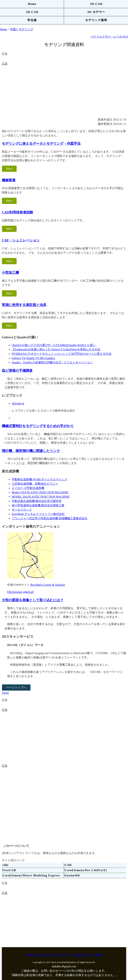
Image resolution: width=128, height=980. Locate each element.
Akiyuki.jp (18, 403)
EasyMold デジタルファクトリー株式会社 (38, 514)
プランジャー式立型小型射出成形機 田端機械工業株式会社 (50, 518)
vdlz (5, 865)
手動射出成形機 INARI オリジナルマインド (39, 479)
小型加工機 (10, 273)
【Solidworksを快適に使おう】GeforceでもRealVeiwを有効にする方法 (56, 349)
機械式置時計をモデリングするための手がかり (38, 426)
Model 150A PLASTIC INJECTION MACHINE (40, 492)
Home (32, 4)
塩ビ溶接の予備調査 (17, 371)
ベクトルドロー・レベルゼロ (109, 37)
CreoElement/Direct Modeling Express (31, 875)
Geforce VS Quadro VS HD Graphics (33, 358)
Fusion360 (72, 875)
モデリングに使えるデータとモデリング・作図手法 (41, 144)
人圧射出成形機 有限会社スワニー (35, 484)
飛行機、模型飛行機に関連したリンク (31, 451)
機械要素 (9, 180)
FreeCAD (9, 870)
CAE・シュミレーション (21, 240)
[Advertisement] (64, 91)
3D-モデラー (96, 12)
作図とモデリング (22, 29)
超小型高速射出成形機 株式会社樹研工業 (38, 505)
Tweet (5, 693)
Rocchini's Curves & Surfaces (48, 585)
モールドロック (22, 510)
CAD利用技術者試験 (17, 212)
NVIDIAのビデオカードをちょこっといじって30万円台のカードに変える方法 (62, 354)
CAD (68, 865)
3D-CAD (96, 4)
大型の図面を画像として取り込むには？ (33, 600)
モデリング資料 (96, 20)
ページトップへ (16, 687)
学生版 (32, 20)
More (9, 169)
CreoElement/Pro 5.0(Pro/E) (86, 870)
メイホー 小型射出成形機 (28, 488)
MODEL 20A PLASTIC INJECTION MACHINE (41, 497)
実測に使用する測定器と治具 (24, 305)
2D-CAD (32, 12)
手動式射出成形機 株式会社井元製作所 (37, 501)
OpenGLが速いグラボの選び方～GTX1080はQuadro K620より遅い (54, 345)
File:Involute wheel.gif (20, 592)
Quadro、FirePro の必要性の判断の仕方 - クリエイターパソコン (52, 362)
